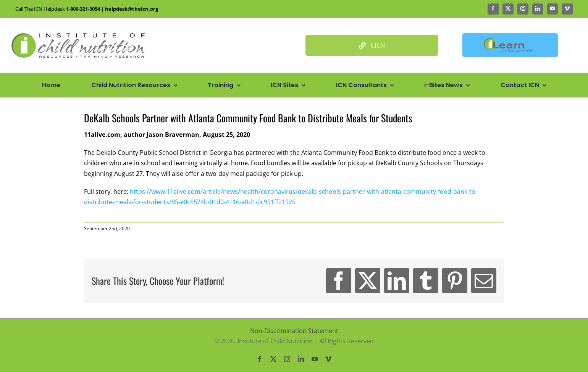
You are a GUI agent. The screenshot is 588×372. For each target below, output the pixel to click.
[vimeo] (567, 9)
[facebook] (493, 9)
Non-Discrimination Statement (294, 331)
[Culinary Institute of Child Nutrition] (372, 45)
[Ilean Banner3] (510, 36)
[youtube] (552, 9)
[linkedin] (538, 9)
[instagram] (523, 9)
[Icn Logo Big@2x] (78, 36)
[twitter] (508, 9)
